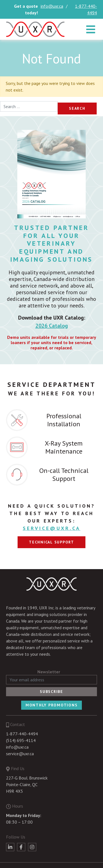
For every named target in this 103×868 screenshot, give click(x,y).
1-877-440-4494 (86, 9)
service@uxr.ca (52, 528)
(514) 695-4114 (21, 740)
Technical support (51, 542)
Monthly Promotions (52, 705)
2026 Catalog (52, 326)
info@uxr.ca (52, 6)
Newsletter (49, 672)
